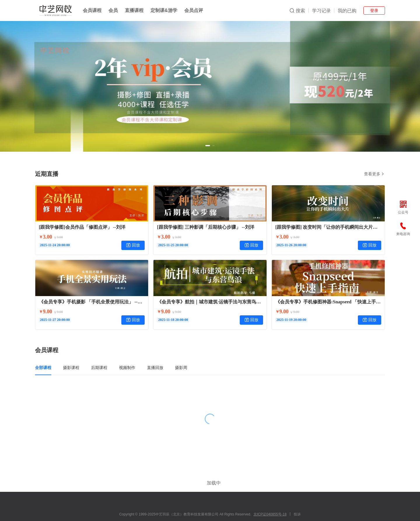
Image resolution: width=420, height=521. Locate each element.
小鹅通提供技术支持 (210, 513)
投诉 (297, 497)
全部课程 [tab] (43, 368)
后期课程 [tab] (99, 368)
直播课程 (134, 10)
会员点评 (194, 10)
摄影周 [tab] (181, 368)
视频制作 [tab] (127, 368)
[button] (208, 146)
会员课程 (92, 10)
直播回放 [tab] (155, 368)
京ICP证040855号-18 (270, 497)
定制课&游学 (164, 10)
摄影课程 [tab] (71, 368)
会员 (113, 10)
